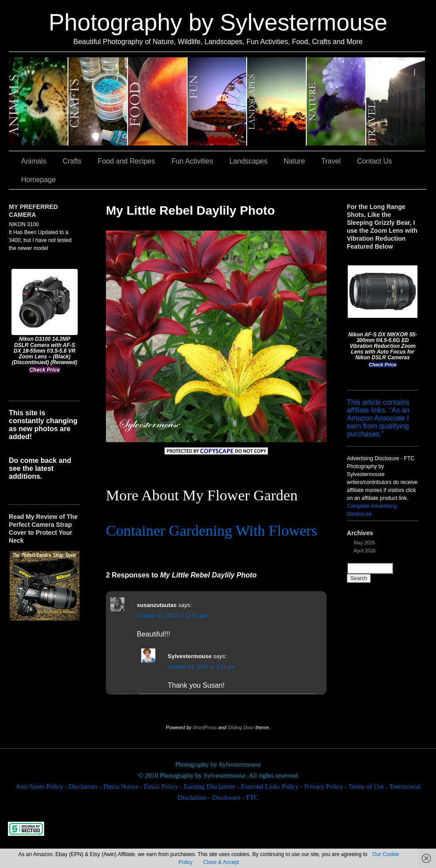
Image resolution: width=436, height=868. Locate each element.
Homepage (38, 180)
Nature (336, 101)
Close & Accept (221, 862)
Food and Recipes (158, 101)
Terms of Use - (369, 786)
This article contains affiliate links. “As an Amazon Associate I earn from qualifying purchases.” (378, 418)
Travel (396, 101)
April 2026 (365, 551)
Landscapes (277, 101)
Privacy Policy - (326, 786)
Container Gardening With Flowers (212, 531)
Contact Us (374, 161)
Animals (39, 101)
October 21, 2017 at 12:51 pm (172, 616)
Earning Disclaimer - (212, 786)
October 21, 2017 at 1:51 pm (201, 667)
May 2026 (365, 543)
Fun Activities (217, 101)
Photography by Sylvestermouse (218, 22)
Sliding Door (241, 727)
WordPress (205, 727)
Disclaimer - (86, 786)
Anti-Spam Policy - (42, 786)
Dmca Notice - (124, 786)
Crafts (98, 101)
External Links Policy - (272, 786)
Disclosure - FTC (235, 797)
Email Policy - (164, 786)
